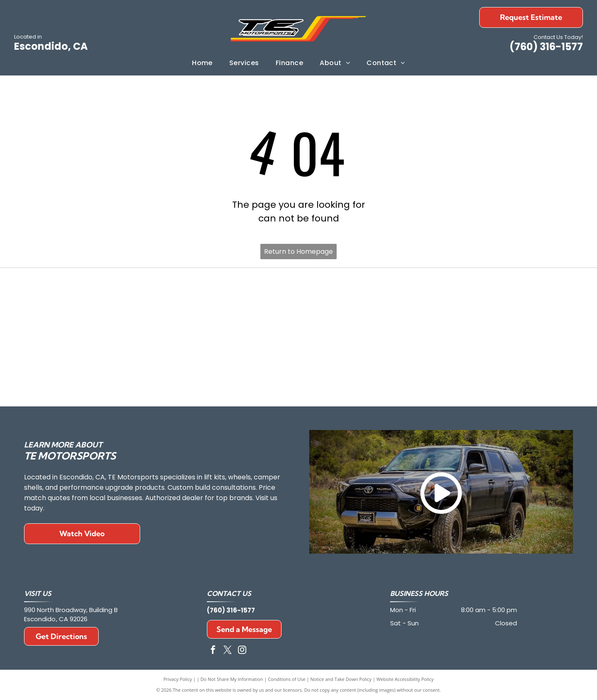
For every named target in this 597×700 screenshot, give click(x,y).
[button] (244, 63)
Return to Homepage (298, 252)
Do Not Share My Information (232, 679)
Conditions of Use (287, 679)
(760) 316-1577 (546, 47)
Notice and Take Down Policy (341, 679)
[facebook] (213, 651)
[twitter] (228, 651)
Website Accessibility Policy (405, 679)
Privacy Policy (178, 679)
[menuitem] (202, 63)
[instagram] (242, 651)
